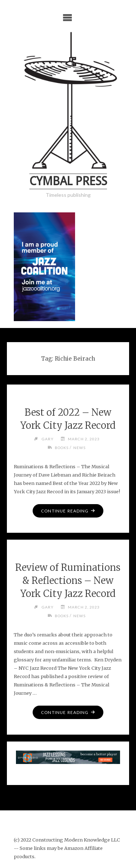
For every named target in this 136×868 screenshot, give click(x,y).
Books (62, 448)
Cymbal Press (68, 181)
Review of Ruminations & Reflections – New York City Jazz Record (68, 581)
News (79, 448)
